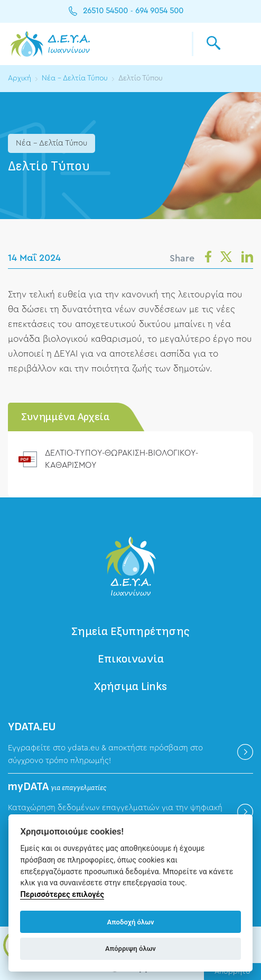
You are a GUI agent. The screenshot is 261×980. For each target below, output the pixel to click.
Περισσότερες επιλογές (62, 895)
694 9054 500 (159, 11)
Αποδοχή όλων (131, 922)
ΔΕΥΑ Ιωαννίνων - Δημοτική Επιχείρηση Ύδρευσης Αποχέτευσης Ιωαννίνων (50, 44)
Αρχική (20, 78)
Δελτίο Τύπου (142, 78)
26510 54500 (105, 11)
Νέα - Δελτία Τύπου (75, 78)
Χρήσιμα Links (131, 687)
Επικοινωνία (131, 659)
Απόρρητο (232, 972)
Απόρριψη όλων (130, 949)
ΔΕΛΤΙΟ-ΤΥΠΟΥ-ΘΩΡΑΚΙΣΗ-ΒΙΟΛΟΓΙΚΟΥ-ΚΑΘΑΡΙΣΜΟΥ (124, 459)
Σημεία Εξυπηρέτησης (130, 632)
